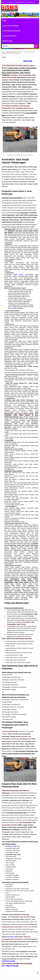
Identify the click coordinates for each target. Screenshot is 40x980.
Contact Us (10, 2)
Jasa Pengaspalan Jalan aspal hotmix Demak (21, 413)
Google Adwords (20, 2)
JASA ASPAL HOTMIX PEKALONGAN (17, 964)
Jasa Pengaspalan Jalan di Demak (19, 917)
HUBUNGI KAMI (7, 41)
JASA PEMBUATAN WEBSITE (11, 31)
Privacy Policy (30, 2)
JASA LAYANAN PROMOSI (11, 26)
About (3, 2)
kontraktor (24, 736)
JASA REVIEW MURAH (9, 36)
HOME (4, 21)
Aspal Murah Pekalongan (10, 731)
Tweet (4, 57)
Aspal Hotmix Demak (17, 638)
